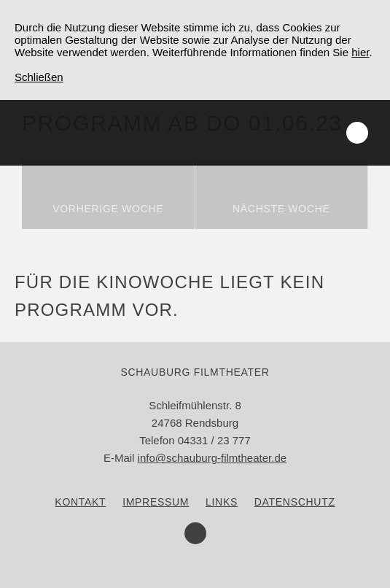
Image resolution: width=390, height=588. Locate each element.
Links (222, 502)
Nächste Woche (281, 209)
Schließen (39, 77)
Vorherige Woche (108, 209)
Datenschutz (295, 502)
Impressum (156, 502)
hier (360, 52)
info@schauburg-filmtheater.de (212, 458)
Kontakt (80, 502)
